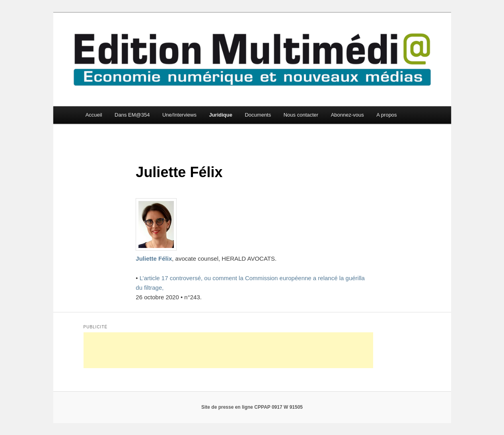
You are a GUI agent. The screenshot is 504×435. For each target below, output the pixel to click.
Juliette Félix (154, 258)
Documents (258, 115)
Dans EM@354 (132, 115)
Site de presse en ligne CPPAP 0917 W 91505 (252, 407)
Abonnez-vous (347, 115)
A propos (386, 115)
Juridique (221, 115)
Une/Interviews (179, 115)
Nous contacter (301, 115)
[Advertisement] (228, 350)
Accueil (94, 115)
